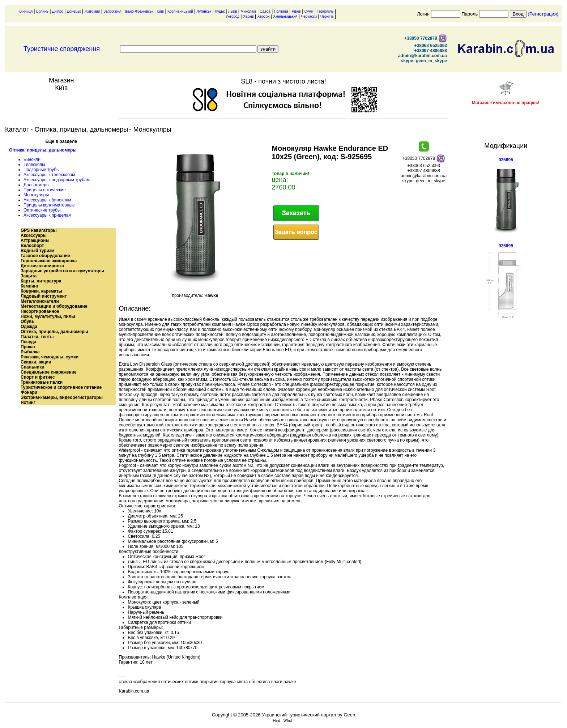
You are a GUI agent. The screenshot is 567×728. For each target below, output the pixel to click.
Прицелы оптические (45, 190)
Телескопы (34, 165)
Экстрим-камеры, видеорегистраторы (62, 397)
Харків (248, 16)
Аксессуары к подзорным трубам (57, 180)
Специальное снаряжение (49, 372)
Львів (233, 11)
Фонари (29, 392)
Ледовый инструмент (44, 296)
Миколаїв (248, 11)
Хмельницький (285, 16)
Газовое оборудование (45, 256)
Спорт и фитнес (38, 377)
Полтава (281, 11)
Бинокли (32, 159)
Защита (29, 276)
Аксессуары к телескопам (49, 175)
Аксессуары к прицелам (48, 215)
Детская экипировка (42, 266)
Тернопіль (325, 11)
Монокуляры (36, 195)
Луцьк (220, 11)
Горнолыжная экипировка (49, 261)
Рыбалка (30, 352)
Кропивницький (180, 11)
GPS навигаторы (39, 230)
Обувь (27, 322)
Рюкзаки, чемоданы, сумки (50, 357)
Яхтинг (28, 403)
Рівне (296, 11)
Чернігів (327, 16)
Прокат (28, 347)
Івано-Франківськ (139, 11)
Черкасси (309, 16)
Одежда (29, 327)
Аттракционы (35, 240)
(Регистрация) (543, 14)
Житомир (92, 11)
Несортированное (40, 311)
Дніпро (58, 11)
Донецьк (74, 11)
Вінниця (26, 11)
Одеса (265, 11)
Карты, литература (41, 281)
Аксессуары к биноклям (47, 200)
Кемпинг (30, 286)
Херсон (263, 16)
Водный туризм (38, 251)
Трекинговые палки (42, 382)
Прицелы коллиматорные (49, 205)
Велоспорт (32, 246)
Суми (309, 11)
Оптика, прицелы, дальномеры (43, 150)
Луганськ (204, 11)
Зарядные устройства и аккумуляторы (62, 271)
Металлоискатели (40, 301)
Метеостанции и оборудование (54, 306)
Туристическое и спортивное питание (61, 387)
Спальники (33, 367)
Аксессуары (34, 235)
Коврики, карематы (41, 291)
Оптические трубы (42, 210)
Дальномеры (37, 185)
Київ (161, 11)
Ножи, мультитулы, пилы (48, 316)
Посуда (28, 342)
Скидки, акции (36, 362)
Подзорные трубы (42, 170)
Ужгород (233, 16)
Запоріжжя (112, 11)
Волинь (42, 11)
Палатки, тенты (37, 337)
